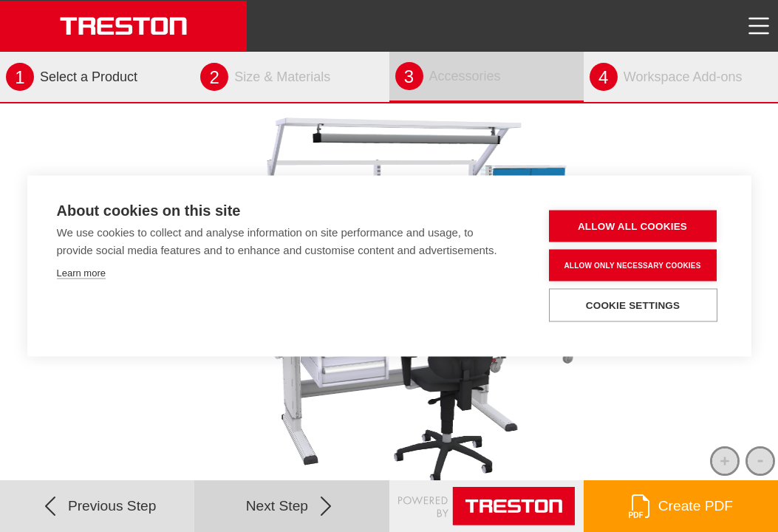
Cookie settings (633, 306)
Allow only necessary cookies (632, 265)
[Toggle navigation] (759, 26)
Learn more (81, 273)
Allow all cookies (632, 226)
